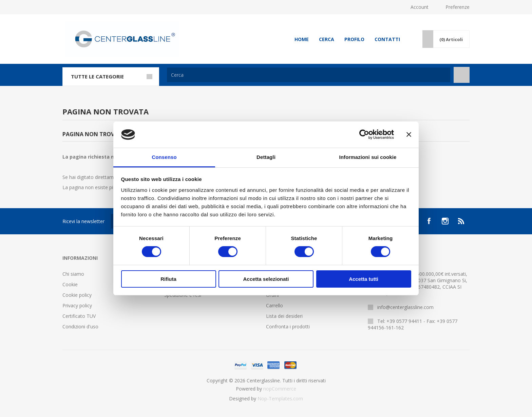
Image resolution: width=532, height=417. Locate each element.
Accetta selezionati (266, 279)
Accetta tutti (364, 279)
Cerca (327, 39)
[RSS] (461, 221)
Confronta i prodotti (288, 327)
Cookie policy (77, 295)
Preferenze (458, 7)
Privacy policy (77, 305)
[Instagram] (445, 221)
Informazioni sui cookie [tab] (368, 157)
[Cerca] (309, 75)
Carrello (274, 305)
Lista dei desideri (284, 316)
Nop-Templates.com (280, 398)
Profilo (354, 39)
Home (302, 39)
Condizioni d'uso (80, 327)
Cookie (70, 284)
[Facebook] (429, 221)
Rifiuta (168, 279)
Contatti (387, 39)
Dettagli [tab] (266, 157)
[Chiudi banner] (409, 134)
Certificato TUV (79, 316)
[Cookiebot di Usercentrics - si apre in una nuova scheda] (364, 134)
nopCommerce (280, 389)
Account (420, 7)
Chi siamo (73, 274)
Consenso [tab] (164, 157)
